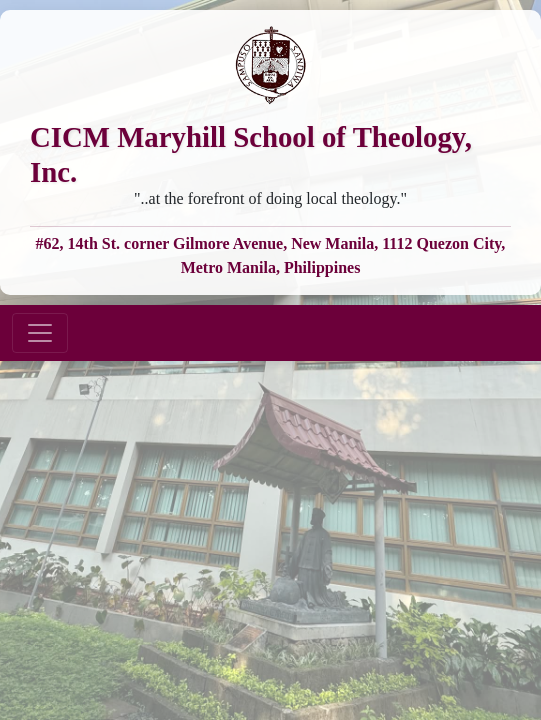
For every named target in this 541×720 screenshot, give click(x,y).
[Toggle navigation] (40, 333)
